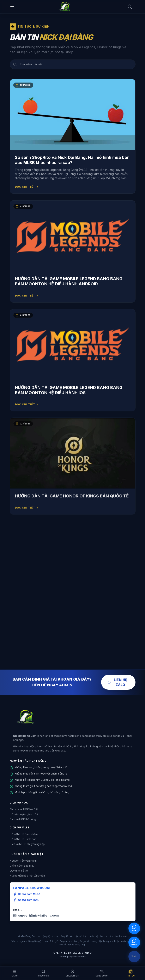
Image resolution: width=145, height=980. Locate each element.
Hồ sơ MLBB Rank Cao (23, 839)
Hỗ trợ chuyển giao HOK (24, 814)
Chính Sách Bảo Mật (22, 866)
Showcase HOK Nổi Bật (24, 809)
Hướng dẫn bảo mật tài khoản (27, 876)
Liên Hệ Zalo (118, 682)
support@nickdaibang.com (36, 915)
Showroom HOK (26, 900)
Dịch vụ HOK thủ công (23, 819)
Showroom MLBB (27, 894)
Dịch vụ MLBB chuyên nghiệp (27, 844)
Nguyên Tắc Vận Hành (23, 861)
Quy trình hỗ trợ (19, 871)
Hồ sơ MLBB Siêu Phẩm (24, 834)
